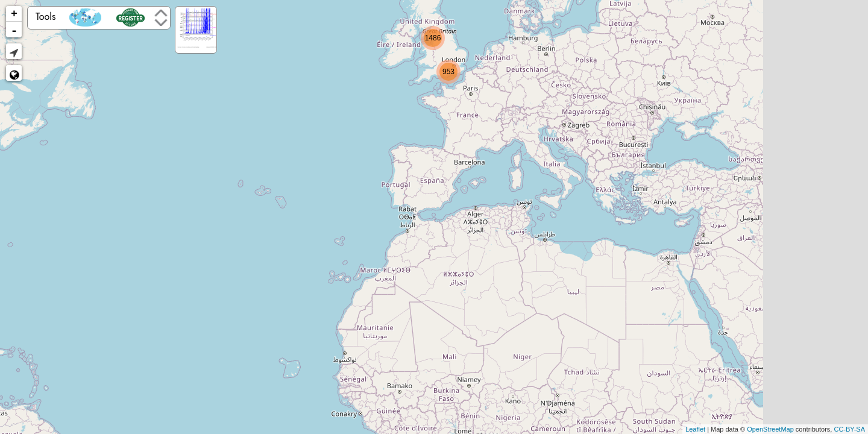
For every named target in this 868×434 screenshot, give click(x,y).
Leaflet (695, 429)
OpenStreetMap (770, 429)
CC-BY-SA (849, 429)
